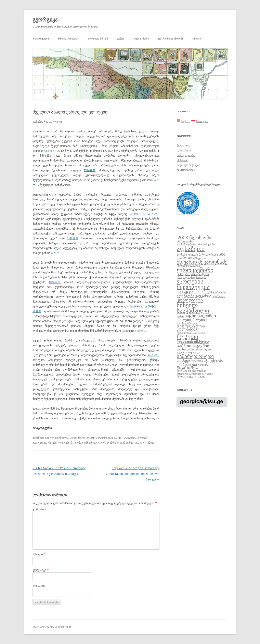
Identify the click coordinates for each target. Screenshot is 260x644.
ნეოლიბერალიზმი (103, 443)
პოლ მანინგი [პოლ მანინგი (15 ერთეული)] (188, 329)
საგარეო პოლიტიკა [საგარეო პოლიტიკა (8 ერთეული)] (188, 352)
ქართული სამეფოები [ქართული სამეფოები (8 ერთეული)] (189, 374)
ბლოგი (197, 39)
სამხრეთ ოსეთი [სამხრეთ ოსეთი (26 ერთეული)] (195, 356)
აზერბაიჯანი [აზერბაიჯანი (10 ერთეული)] (185, 241)
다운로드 (50, 151)
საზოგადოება (186, 155)
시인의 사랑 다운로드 (144, 214)
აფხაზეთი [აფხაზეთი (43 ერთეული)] (191, 249)
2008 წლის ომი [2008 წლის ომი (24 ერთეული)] (194, 237)
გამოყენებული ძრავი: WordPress (52, 627)
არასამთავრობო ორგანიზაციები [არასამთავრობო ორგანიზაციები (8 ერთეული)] (196, 244)
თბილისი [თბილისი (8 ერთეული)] (220, 292)
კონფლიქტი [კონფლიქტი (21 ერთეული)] (190, 300)
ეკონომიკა (184, 150)
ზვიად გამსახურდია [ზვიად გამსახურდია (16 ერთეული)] (195, 292)
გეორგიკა (45, 19)
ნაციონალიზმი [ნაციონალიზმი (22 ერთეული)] (200, 316)
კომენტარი (40, 509)
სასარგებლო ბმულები (171, 39)
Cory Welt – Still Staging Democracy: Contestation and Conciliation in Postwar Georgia (133, 474)
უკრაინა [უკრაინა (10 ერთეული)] (203, 365)
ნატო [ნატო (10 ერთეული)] (180, 316)
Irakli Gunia (114, 438)
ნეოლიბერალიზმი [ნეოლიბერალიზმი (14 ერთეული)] (193, 320)
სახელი (39, 554)
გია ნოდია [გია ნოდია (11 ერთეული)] (185, 258)
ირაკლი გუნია (144, 443)
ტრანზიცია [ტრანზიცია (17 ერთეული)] (187, 364)
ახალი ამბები (141, 39)
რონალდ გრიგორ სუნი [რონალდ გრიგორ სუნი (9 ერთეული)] (192, 332)
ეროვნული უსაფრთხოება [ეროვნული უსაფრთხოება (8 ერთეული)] (192, 277)
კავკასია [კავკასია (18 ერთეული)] (203, 296)
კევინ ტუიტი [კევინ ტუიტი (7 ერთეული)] (219, 296)
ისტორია (183, 160)
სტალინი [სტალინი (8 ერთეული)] (198, 361)
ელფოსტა (41, 570)
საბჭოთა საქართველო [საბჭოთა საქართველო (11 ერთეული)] (194, 349)
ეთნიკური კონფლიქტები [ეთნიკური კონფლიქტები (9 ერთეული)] (193, 274)
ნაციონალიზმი (80, 443)
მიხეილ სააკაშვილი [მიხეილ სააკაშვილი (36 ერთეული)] (193, 308)
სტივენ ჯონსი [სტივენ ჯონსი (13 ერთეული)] (214, 360)
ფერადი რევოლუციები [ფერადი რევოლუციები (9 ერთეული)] (192, 371)
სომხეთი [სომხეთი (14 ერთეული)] (184, 360)
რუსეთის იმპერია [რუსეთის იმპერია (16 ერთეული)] (193, 342)
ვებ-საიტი (39, 586)
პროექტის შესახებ (98, 39)
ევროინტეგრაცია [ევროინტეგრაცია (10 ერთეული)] (188, 266)
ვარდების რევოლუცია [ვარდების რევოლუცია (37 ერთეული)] (193, 284)
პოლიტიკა (39, 443)
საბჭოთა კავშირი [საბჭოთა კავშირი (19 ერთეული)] (195, 346)
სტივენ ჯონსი (125, 443)
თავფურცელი (41, 39)
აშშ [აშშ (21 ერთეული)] (222, 254)
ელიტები (64, 443)
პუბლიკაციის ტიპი (68, 39)
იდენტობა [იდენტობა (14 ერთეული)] (185, 296)
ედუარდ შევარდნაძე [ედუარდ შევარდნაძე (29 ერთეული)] (202, 262)
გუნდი (121, 39)
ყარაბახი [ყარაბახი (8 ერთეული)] (207, 374)
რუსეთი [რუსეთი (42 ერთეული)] (187, 337)
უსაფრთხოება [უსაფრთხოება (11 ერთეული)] (187, 368)
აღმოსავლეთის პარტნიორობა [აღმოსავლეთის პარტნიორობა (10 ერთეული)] (197, 254)
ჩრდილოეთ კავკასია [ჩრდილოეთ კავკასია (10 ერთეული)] (191, 376)
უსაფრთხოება (186, 170)
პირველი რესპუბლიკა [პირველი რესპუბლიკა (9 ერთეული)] (191, 326)
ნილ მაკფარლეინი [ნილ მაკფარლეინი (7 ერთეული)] (187, 323)
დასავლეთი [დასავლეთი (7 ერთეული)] (200, 258)
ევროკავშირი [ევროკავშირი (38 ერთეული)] (195, 270)
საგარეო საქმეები (188, 165)
